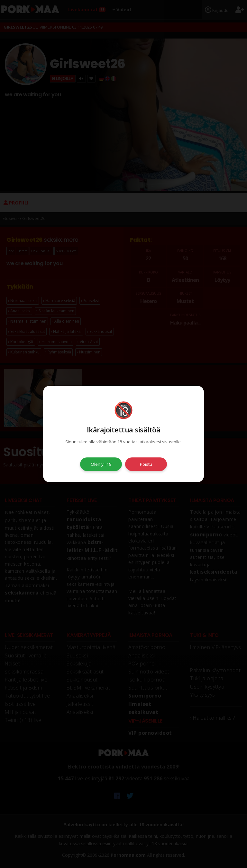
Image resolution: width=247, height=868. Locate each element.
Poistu (146, 464)
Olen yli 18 (101, 464)
